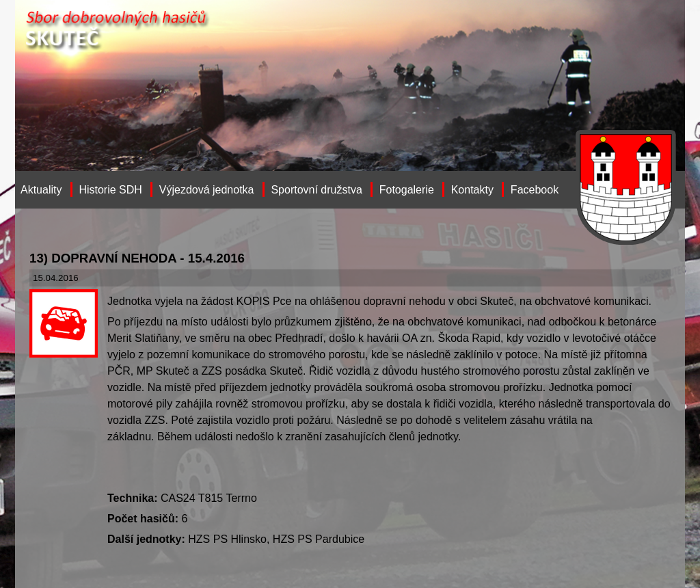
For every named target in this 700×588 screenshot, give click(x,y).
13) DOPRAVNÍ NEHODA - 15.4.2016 (137, 258)
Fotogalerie (407, 190)
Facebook (535, 190)
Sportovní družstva (316, 190)
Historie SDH (110, 190)
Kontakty (472, 190)
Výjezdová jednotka (207, 190)
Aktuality (41, 190)
